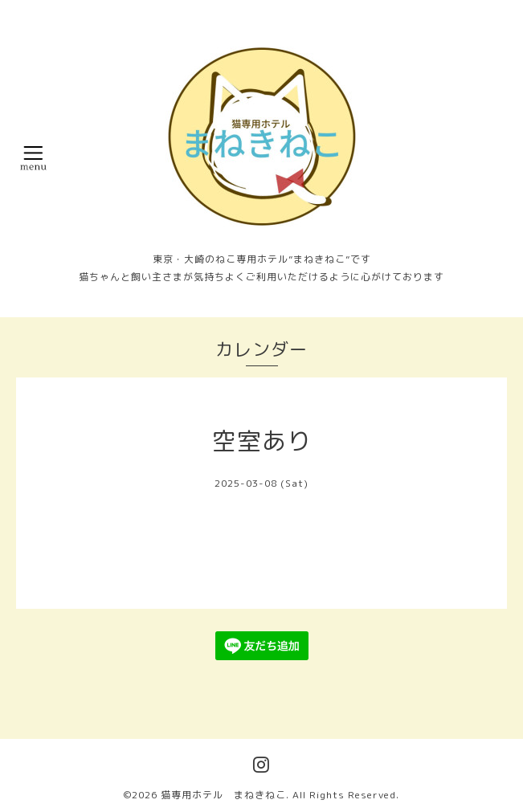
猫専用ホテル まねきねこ (223, 795)
